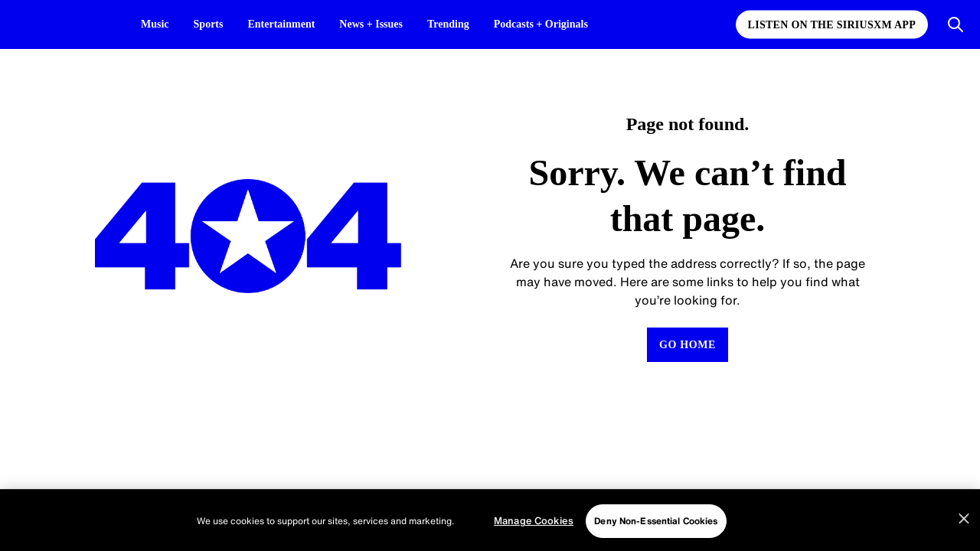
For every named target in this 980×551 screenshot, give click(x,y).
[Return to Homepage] (688, 345)
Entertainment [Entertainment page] (289, 24)
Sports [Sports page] (212, 24)
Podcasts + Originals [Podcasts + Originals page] (570, 24)
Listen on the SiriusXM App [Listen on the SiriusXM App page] (832, 25)
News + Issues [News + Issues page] (387, 24)
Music (156, 24)
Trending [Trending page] (470, 24)
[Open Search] (955, 24)
